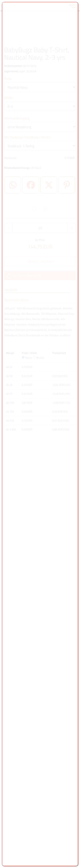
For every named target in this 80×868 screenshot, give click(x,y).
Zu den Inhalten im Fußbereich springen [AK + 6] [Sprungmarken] (0, 0)
